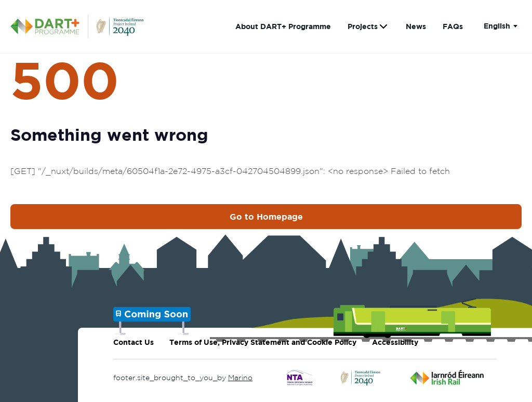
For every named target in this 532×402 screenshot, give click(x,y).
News (416, 26)
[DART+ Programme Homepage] (49, 26)
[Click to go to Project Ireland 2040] (361, 378)
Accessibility (395, 342)
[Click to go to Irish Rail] (447, 378)
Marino (240, 378)
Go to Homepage (266, 217)
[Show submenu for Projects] (383, 27)
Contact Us (134, 342)
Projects (363, 26)
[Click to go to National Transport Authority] (300, 378)
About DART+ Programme (283, 26)
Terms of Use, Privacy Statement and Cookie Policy (263, 342)
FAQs (453, 26)
